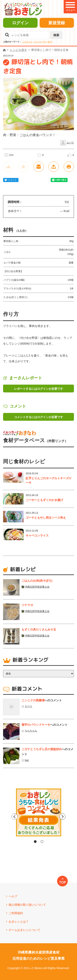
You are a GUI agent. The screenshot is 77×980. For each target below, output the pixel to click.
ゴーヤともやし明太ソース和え (46, 518)
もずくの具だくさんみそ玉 (39, 629)
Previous (4, 817)
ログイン (20, 23)
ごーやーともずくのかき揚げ (44, 500)
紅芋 (50, 42)
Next (74, 817)
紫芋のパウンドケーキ (36, 725)
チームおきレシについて (24, 930)
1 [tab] (35, 842)
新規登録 (57, 23)
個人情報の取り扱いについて (27, 905)
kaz (27, 760)
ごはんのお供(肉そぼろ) (37, 581)
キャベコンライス (37, 535)
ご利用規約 (16, 913)
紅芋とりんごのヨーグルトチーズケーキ (49, 480)
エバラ (70, 143)
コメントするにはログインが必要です (39, 417)
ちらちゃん (31, 731)
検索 (56, 35)
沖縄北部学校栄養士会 (37, 587)
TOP (63, 882)
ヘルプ (13, 896)
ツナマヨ (27, 605)
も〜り (29, 706)
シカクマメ (27, 42)
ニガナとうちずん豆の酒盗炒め (42, 749)
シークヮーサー (40, 42)
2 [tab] (42, 842)
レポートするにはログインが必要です (39, 389)
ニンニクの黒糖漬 (33, 700)
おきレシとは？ (19, 922)
